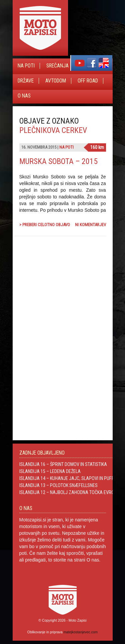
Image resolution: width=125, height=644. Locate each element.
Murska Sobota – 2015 (58, 161)
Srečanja (57, 66)
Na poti (26, 66)
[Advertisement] (56, 313)
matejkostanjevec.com (80, 632)
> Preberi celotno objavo (45, 225)
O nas (24, 96)
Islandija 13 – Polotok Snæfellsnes (58, 485)
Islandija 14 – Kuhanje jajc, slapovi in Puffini (69, 478)
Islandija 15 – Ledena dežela (50, 471)
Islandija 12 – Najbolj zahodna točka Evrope (69, 492)
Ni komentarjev (90, 225)
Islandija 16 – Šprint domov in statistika (63, 464)
